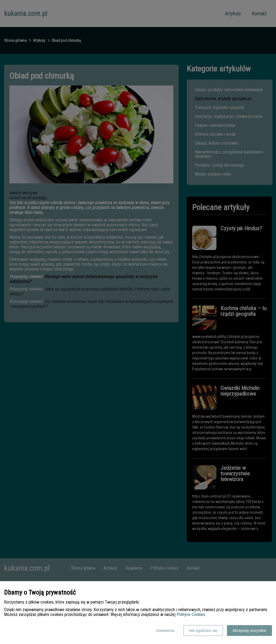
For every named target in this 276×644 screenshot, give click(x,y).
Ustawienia (165, 631)
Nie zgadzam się (203, 631)
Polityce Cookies (191, 614)
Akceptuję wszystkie (249, 631)
